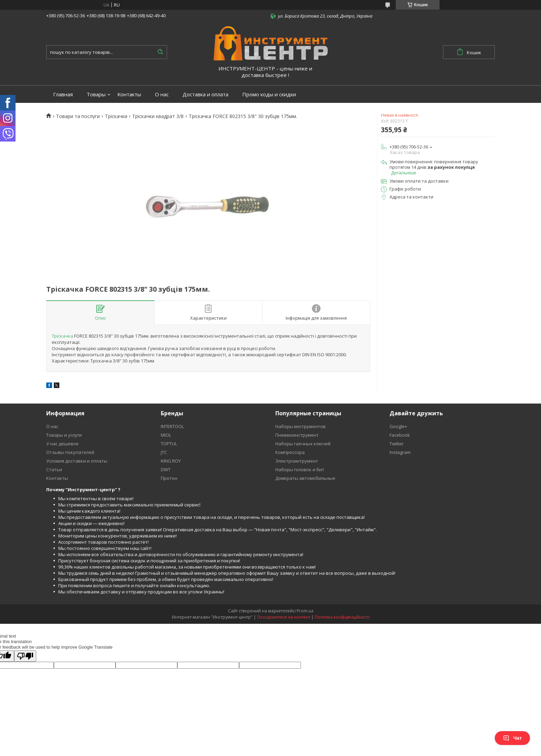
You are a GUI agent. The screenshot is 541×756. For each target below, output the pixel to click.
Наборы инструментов (301, 426)
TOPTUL (169, 444)
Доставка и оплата (205, 94)
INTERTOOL (172, 426)
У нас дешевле (62, 444)
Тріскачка (62, 336)
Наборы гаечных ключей (303, 444)
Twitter (397, 444)
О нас (162, 94)
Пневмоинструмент (297, 435)
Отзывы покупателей (70, 452)
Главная (63, 94)
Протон (169, 478)
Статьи (54, 469)
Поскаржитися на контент (284, 617)
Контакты (129, 94)
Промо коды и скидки (269, 94)
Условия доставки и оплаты (77, 461)
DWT (166, 469)
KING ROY (171, 461)
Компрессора (290, 452)
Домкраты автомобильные (305, 478)
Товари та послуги (78, 116)
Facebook (400, 435)
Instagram (400, 452)
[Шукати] (160, 52)
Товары (96, 94)
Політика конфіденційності (342, 617)
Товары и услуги (64, 435)
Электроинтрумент (297, 461)
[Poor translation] (25, 656)
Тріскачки (116, 116)
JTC (164, 452)
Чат (512, 738)
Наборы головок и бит (300, 469)
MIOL (166, 435)
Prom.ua (305, 611)
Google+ (398, 426)
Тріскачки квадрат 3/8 (158, 116)
